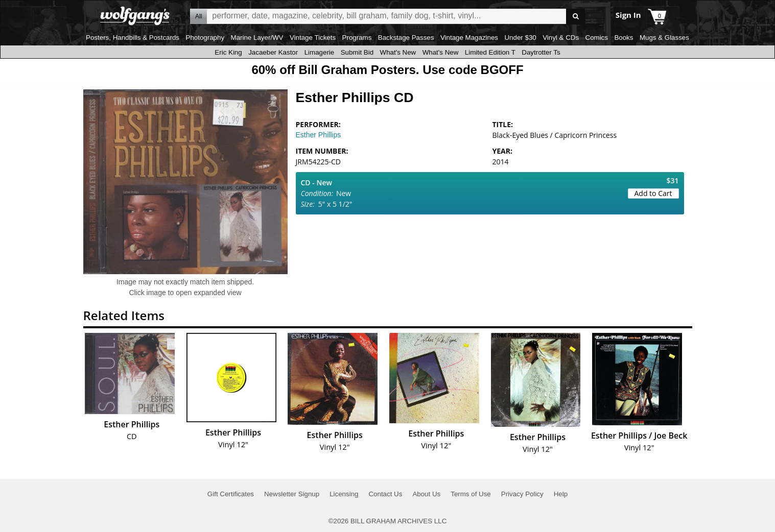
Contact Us (385, 494)
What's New (398, 52)
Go (576, 17)
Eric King (228, 52)
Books (624, 38)
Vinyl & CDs (561, 38)
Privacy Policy (522, 494)
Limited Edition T (490, 52)
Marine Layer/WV (257, 38)
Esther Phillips (319, 135)
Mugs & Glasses (664, 38)
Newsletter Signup (292, 494)
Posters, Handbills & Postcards (133, 38)
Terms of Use (471, 494)
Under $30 (520, 38)
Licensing (344, 494)
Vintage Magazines (469, 38)
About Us (426, 494)
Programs (357, 38)
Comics (597, 38)
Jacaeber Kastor (273, 52)
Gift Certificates (231, 494)
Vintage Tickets (313, 38)
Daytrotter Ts (541, 52)
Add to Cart (653, 193)
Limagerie (320, 52)
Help (561, 494)
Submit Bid (357, 52)
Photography (205, 38)
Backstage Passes (406, 38)
